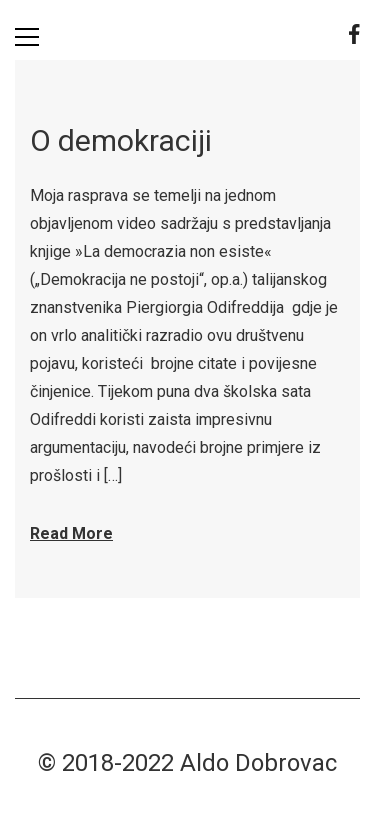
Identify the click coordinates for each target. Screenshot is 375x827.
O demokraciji (121, 140)
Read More (71, 533)
